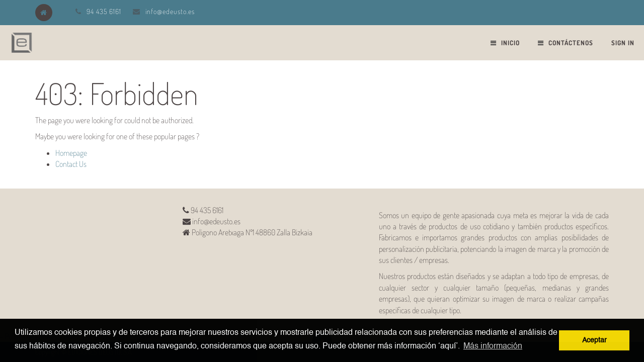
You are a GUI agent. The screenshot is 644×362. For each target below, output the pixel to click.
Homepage (71, 153)
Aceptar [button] (594, 340)
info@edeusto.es (170, 11)
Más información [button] (493, 346)
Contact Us (71, 164)
